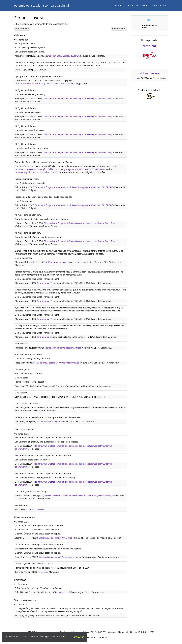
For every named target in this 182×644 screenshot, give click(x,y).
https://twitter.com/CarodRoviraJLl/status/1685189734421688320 (45, 83)
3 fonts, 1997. (23, 434)
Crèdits (164, 6)
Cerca (130, 6)
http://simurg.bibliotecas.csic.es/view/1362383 (37, 172)
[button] (149, 20)
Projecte (120, 6)
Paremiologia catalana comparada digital (42, 5)
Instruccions (142, 6)
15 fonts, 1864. (23, 40)
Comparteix (119, 29)
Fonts (154, 6)
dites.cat (150, 46)
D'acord (79, 637)
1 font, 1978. (22, 605)
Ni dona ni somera (149, 73)
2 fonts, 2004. (23, 522)
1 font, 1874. (22, 584)
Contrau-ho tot (22, 29)
